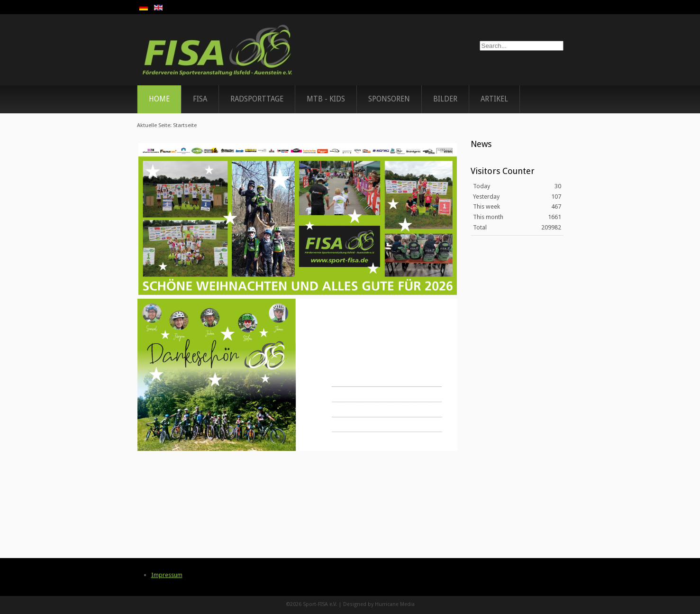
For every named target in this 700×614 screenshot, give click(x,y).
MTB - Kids (326, 99)
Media (407, 604)
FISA (200, 99)
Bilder (445, 99)
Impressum (167, 575)
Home (159, 99)
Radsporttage (257, 99)
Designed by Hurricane (372, 604)
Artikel (494, 99)
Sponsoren (389, 99)
